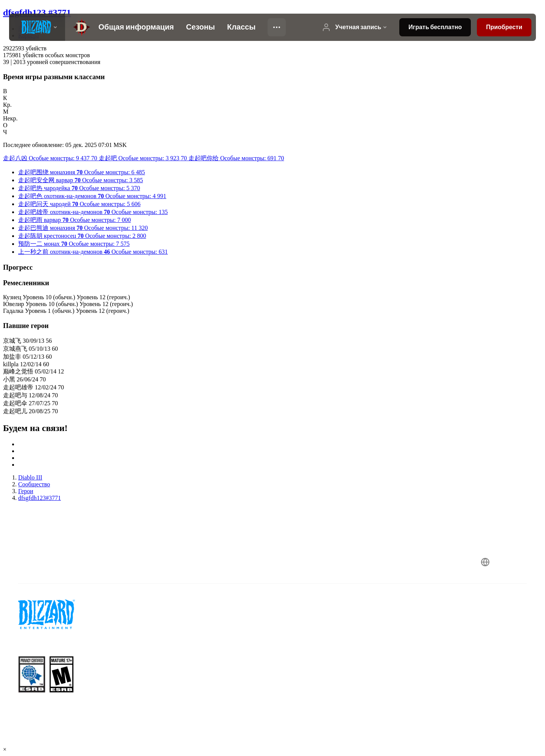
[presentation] (37, 27)
